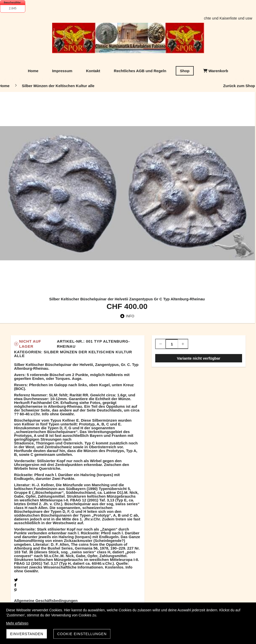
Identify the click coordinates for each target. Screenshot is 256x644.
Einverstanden (27, 634)
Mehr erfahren (17, 623)
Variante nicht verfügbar (199, 358)
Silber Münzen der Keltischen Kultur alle (73, 354)
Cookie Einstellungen (82, 634)
